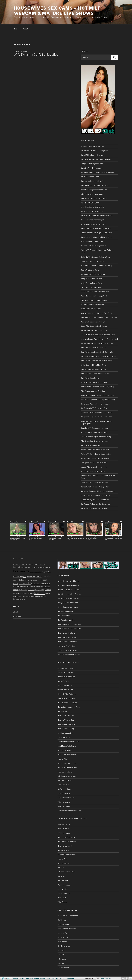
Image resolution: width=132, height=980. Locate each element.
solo (15, 564)
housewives (25, 596)
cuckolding (48, 589)
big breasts (31, 593)
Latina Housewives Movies (68, 650)
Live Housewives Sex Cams (68, 741)
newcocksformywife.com (23, 580)
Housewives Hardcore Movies (69, 624)
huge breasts (36, 583)
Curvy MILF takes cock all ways (93, 155)
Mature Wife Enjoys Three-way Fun (94, 467)
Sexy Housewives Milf (66, 797)
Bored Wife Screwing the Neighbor (94, 326)
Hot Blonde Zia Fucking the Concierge (95, 504)
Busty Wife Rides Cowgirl (90, 378)
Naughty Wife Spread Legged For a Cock (96, 313)
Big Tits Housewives (65, 672)
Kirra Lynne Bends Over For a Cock (94, 462)
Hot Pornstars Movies (66, 620)
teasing (43, 583)
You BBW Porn (63, 967)
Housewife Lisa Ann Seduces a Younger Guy (97, 386)
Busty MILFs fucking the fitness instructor (97, 215)
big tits (45, 571)
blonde (46, 576)
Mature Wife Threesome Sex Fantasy (95, 458)
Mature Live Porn (64, 750)
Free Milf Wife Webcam (67, 694)
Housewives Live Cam (66, 633)
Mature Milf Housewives (67, 754)
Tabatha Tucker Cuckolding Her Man (94, 482)
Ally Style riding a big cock (90, 202)
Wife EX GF (62, 897)
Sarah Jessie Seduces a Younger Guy (95, 291)
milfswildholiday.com (40, 596)
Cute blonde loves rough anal (92, 181)
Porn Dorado (62, 941)
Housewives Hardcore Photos (69, 628)
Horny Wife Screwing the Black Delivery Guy (97, 352)
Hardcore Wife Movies (66, 837)
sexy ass (41, 567)
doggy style (38, 580)
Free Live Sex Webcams (67, 928)
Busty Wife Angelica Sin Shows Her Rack (96, 416)
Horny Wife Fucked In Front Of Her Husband (97, 395)
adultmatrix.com (31, 564)
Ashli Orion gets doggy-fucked (92, 241)
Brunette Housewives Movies (69, 589)
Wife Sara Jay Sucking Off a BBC (93, 391)
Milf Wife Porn (63, 880)
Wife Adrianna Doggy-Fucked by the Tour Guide (99, 317)
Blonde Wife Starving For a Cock (93, 471)
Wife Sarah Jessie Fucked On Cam (94, 300)
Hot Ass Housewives (66, 611)
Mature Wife (62, 759)
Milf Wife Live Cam (65, 780)
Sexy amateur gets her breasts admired (96, 159)
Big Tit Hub (62, 920)
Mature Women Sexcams (67, 767)
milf (40, 572)
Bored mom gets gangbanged (92, 219)
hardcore (40, 593)
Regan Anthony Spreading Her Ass (94, 382)
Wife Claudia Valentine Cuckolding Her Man (97, 360)
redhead (16, 589)
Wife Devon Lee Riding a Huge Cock (95, 441)
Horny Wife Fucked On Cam (91, 278)
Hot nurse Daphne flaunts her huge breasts (97, 172)
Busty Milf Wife (63, 681)
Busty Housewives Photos (68, 602)
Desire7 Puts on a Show (90, 270)
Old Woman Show (64, 789)
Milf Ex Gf (61, 867)
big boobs (41, 564)
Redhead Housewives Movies (69, 654)
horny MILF (25, 583)
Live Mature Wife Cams (67, 746)
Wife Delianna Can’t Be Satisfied (36, 54)
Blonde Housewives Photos (68, 585)
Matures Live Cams (65, 772)
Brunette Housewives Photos (69, 594)
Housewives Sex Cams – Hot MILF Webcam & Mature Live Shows (57, 11)
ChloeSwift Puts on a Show (91, 308)
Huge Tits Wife (63, 850)
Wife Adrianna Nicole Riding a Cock (94, 295)
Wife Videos (62, 902)
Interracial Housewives (66, 854)
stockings (39, 586)
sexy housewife (64, 793)
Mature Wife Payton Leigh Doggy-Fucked (97, 343)
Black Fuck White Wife (66, 676)
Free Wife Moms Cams (66, 698)
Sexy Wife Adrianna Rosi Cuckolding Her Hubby (98, 356)
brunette (47, 586)
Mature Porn (62, 859)
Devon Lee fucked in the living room (94, 150)
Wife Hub (61, 963)
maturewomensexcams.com (21, 586)
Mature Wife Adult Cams (67, 763)
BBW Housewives (65, 828)
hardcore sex (19, 599)
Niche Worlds (63, 937)
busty (15, 596)
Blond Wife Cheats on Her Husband (94, 432)
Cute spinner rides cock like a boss (94, 198)
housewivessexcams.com (23, 567)
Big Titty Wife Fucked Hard (91, 445)
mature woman (34, 572)
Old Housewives (64, 885)
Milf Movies (62, 876)
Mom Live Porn (63, 784)
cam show (20, 576)
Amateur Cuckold (64, 824)
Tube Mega (62, 959)
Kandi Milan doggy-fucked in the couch (95, 185)
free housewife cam (65, 689)
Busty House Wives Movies (68, 598)
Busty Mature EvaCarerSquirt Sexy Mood (96, 237)
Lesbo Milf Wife (64, 737)
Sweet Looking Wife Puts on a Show (95, 499)
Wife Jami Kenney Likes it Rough (93, 321)
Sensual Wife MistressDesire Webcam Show (98, 334)
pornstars (23, 589)
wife (25, 576)
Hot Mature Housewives (67, 841)
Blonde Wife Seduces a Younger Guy (95, 486)
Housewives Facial (65, 846)
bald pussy (31, 589)
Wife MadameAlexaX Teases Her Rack (96, 373)
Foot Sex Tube (63, 924)
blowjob (47, 593)
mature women (31, 576)
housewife (21, 571)
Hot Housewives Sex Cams (68, 702)
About (25, 28)
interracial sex (17, 593)
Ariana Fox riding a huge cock (92, 194)
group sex (31, 596)
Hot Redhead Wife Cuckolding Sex (94, 408)
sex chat (61, 950)
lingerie (19, 596)
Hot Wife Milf (63, 711)
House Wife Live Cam (66, 715)
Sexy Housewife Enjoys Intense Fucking (96, 436)
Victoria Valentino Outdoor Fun (92, 304)
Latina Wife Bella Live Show (91, 283)
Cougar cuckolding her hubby (92, 163)
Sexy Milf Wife (63, 889)
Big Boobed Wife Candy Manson (93, 274)
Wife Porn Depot (64, 806)
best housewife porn (65, 668)
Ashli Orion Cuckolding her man (92, 207)
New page (17, 616)
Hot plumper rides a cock (90, 176)
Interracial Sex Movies (66, 646)
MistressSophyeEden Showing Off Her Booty (98, 399)
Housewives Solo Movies (67, 641)
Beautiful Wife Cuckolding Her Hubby (95, 428)
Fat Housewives (64, 833)
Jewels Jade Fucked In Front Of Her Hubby (96, 265)
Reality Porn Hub (64, 946)
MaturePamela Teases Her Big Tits (94, 224)
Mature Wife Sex (64, 863)
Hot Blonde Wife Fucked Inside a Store (95, 404)
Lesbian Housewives (66, 733)
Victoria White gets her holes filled (94, 189)
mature (47, 583)
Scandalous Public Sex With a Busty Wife (96, 412)
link (130, 944)
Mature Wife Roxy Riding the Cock (94, 330)
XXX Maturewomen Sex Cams (69, 810)
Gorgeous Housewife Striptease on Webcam (98, 491)
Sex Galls (61, 954)
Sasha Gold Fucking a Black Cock (93, 365)
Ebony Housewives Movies (68, 607)
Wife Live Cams (64, 802)
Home (16, 28)
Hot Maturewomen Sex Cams (69, 707)
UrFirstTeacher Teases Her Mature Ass (96, 228)
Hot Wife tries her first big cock (93, 211)
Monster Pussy (63, 933)
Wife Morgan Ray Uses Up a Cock (93, 369)
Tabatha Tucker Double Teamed (93, 261)
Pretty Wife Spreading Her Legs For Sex (96, 454)
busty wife (39, 589)
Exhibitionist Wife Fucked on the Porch (95, 495)
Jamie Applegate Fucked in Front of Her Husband (99, 339)
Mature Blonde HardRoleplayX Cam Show (96, 232)
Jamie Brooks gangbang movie (92, 146)
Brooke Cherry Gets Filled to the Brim (95, 449)
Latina (36, 567)
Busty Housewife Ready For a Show (94, 508)
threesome (47, 567)
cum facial (39, 576)
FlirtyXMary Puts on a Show (91, 287)
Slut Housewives (64, 893)
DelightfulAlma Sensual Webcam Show (95, 257)
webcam (21, 564)
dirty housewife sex (65, 685)
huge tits (33, 586)
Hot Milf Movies (64, 615)
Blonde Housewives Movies (68, 581)
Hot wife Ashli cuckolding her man (93, 245)
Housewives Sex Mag (66, 728)
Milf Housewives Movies (67, 776)
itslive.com (24, 593)
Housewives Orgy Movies (67, 637)
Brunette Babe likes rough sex (92, 168)
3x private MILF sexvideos (68, 915)
